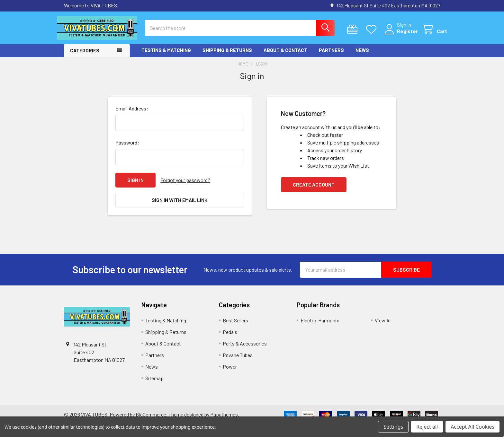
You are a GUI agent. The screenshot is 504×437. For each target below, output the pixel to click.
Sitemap (154, 383)
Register (400, 35)
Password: (127, 148)
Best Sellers (235, 325)
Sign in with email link (180, 205)
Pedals (230, 337)
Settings (393, 427)
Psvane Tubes (238, 360)
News (362, 56)
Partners (331, 56)
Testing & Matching (166, 56)
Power (230, 372)
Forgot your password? (185, 185)
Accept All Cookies (473, 427)
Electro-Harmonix (320, 325)
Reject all (427, 427)
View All (383, 325)
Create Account (314, 190)
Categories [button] (85, 56)
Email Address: (132, 114)
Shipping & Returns (227, 56)
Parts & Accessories (245, 349)
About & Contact (285, 56)
